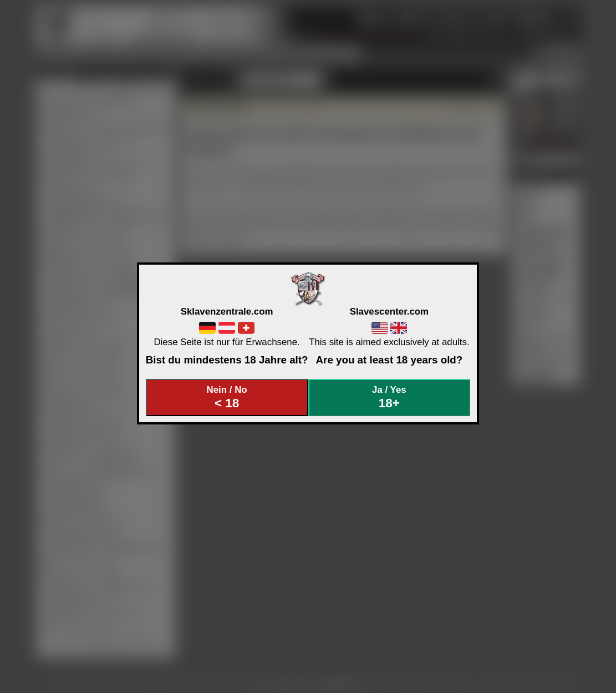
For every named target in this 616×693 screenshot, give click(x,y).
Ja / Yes (389, 398)
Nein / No (227, 398)
